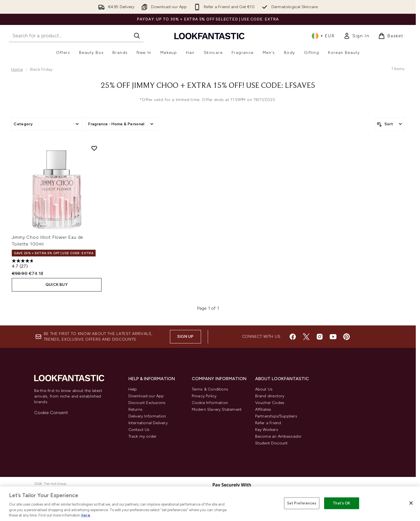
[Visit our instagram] (320, 337)
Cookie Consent (51, 413)
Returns (135, 409)
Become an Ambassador (279, 436)
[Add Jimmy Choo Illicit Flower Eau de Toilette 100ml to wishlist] (94, 148)
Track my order (143, 436)
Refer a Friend (268, 423)
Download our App (146, 396)
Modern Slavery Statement (217, 409)
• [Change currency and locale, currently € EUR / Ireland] (323, 36)
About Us (264, 389)
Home (17, 69)
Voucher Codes (270, 403)
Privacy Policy (204, 396)
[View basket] (391, 36)
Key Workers (267, 430)
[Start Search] (137, 36)
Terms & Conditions (210, 389)
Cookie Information (210, 403)
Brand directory (270, 396)
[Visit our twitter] (306, 337)
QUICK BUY (56, 285)
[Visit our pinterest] (347, 337)
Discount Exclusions (147, 403)
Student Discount (272, 443)
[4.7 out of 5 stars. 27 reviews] (24, 264)
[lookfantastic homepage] (209, 36)
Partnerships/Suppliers (276, 416)
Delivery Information (147, 416)
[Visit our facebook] (293, 337)
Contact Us (139, 430)
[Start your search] (76, 36)
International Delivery (148, 423)
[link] (356, 36)
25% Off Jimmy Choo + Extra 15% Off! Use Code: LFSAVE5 (208, 86)
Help (133, 389)
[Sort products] (390, 124)
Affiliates (263, 409)
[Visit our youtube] (333, 337)
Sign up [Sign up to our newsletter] (185, 337)
